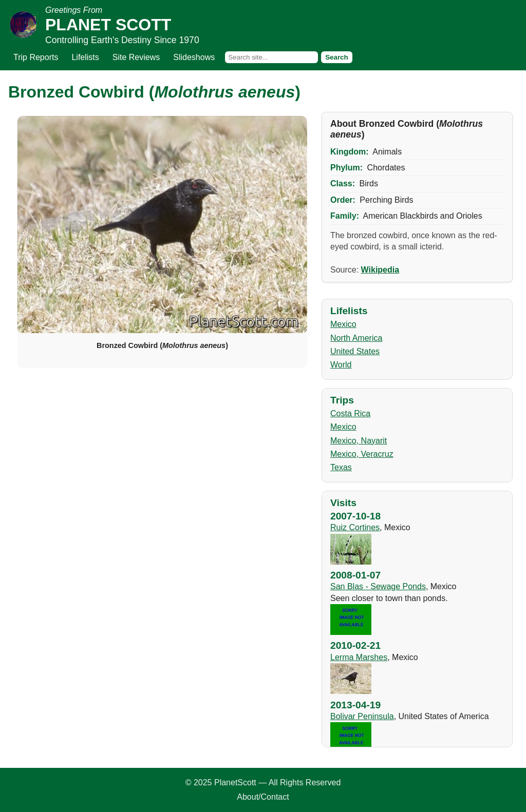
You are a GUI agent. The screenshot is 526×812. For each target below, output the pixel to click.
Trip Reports (36, 57)
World (341, 365)
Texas (341, 467)
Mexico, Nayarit (359, 441)
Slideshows (194, 57)
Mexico (343, 324)
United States (355, 351)
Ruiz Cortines (355, 527)
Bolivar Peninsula (362, 716)
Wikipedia (380, 270)
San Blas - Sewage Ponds (378, 586)
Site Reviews (136, 57)
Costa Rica (350, 413)
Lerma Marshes (359, 657)
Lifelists (85, 57)
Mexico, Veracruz (362, 454)
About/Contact (263, 797)
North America (356, 338)
